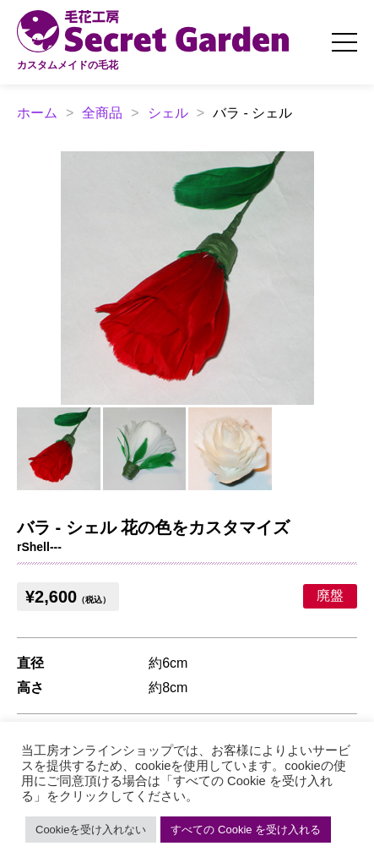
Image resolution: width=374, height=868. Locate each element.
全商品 (102, 113)
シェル (168, 113)
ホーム (37, 113)
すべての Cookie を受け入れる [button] (246, 830)
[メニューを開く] (344, 42)
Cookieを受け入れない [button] (91, 830)
